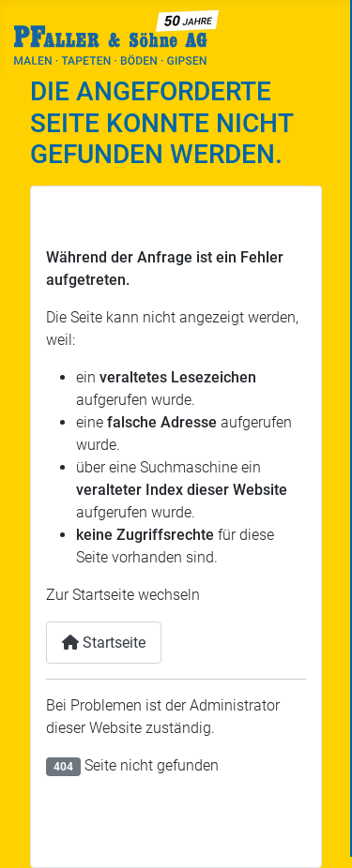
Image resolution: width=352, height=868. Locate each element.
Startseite (104, 643)
